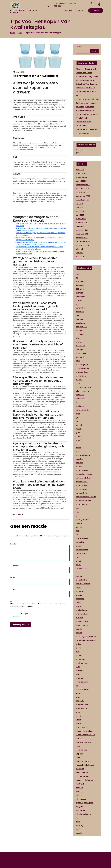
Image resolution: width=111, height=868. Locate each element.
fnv (77, 402)
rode (78, 667)
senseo (79, 693)
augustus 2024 (82, 245)
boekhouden (81, 327)
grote (78, 444)
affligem (79, 293)
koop (78, 572)
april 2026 (80, 170)
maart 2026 (81, 173)
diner (78, 361)
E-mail (13, 578)
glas (20, 33)
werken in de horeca (85, 780)
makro (79, 606)
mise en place (82, 621)
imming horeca (82, 519)
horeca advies (82, 470)
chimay (79, 342)
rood (78, 674)
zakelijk (79, 833)
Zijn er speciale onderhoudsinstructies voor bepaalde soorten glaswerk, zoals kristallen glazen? (39, 248)
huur (78, 508)
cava (78, 338)
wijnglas (79, 807)
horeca (79, 467)
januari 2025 (81, 226)
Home (13, 33)
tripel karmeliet (82, 761)
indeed (79, 523)
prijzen (79, 655)
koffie (78, 565)
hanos (78, 448)
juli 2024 (79, 249)
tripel (78, 757)
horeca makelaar (83, 478)
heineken (80, 459)
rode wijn (80, 671)
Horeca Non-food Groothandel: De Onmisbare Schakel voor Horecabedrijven (86, 127)
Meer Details (18, 515)
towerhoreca (81, 750)
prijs (78, 652)
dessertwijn (81, 353)
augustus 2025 (82, 200)
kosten (79, 576)
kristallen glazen (83, 584)
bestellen (80, 312)
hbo (77, 451)
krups (78, 587)
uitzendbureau (82, 773)
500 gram (80, 289)
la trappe (80, 591)
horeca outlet (82, 485)
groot (78, 440)
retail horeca (81, 663)
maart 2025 (81, 219)
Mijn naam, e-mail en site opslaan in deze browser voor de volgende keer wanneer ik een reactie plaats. (38, 605)
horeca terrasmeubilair (86, 497)
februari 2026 (82, 177)
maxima (79, 618)
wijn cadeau (81, 799)
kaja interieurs (82, 538)
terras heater (82, 727)
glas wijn (79, 425)
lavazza (79, 595)
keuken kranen (82, 550)
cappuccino (81, 334)
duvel (78, 383)
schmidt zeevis (82, 689)
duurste (79, 380)
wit (77, 818)
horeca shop (81, 493)
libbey (78, 603)
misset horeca (82, 625)
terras (78, 723)
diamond (80, 357)
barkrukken (81, 308)
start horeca (81, 708)
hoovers (79, 463)
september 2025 (83, 196)
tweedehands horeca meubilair (85, 767)
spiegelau (80, 701)
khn (77, 557)
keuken (79, 546)
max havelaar (82, 614)
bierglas (79, 319)
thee (78, 746)
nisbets (79, 633)
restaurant (80, 659)
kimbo (78, 561)
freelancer (80, 406)
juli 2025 (79, 204)
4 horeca (80, 285)
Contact (96, 11)
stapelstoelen (82, 705)
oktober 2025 (82, 192)
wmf (78, 829)
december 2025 (83, 185)
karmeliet (80, 542)
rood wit (79, 678)
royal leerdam (82, 682)
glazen (79, 429)
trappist (79, 754)
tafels (78, 720)
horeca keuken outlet (85, 474)
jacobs (79, 527)
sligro (78, 697)
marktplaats (81, 610)
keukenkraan (81, 553)
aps (77, 304)
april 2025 (80, 215)
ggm (78, 414)
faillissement (81, 399)
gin (77, 417)
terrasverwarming (84, 742)
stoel (78, 712)
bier (77, 315)
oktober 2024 (82, 238)
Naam (16, 566)
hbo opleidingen (83, 455)
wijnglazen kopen (83, 814)
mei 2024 (80, 257)
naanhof (79, 629)
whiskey (79, 788)
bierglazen (80, 323)
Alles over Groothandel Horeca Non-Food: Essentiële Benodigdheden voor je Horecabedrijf (87, 75)
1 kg (77, 274)
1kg (77, 278)
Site (15, 590)
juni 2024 (80, 253)
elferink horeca (82, 391)
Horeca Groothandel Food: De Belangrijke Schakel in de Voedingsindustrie (87, 103)
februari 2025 (82, 223)
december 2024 (83, 230)
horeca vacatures (84, 501)
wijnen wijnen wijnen (84, 803)
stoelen (79, 716)
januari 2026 (81, 181)
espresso (80, 395)
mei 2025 (80, 211)
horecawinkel (81, 504)
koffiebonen (81, 569)
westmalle (80, 784)
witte (78, 822)
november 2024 (83, 234)
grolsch (79, 436)
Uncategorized (82, 776)
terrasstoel (81, 739)
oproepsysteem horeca (86, 637)
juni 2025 (80, 207)
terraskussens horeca (85, 735)
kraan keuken (82, 580)
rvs (77, 686)
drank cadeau (82, 372)
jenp (78, 531)
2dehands (80, 281)
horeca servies (82, 489)
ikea (78, 512)
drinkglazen (81, 376)
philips (78, 644)
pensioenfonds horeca (86, 640)
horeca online (82, 482)
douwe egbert (82, 365)
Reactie (14, 544)
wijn (77, 795)
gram (78, 433)
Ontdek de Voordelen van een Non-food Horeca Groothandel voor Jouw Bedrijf (87, 90)
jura (77, 535)
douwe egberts (82, 368)
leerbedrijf (80, 599)
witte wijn (80, 825)
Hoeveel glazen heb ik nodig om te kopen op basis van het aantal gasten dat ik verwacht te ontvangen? (41, 243)
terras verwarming (84, 731)
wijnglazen (80, 810)
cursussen (80, 346)
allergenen (80, 297)
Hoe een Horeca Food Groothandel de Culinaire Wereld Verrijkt (87, 114)
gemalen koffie (82, 410)
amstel (79, 300)
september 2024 (83, 241)
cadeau (79, 331)
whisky (79, 791)
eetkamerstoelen (83, 387)
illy (77, 516)
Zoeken (79, 46)
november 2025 (83, 189)
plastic (79, 648)
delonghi (79, 349)
